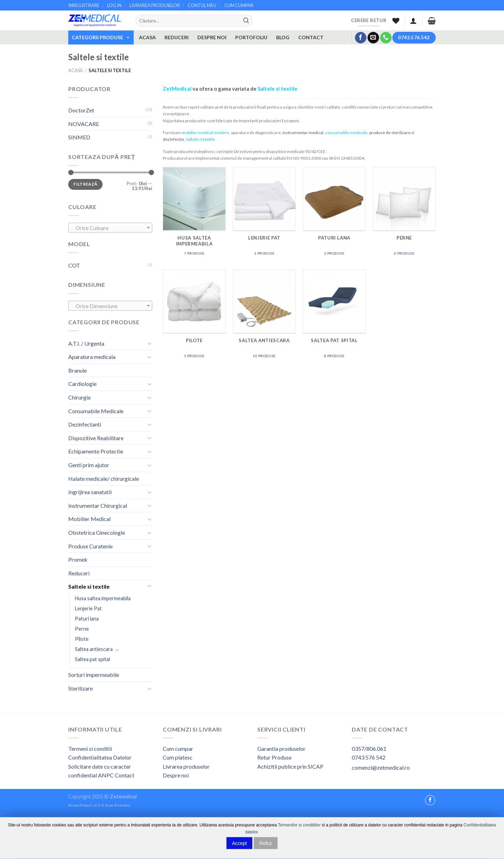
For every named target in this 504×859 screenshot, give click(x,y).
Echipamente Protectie (96, 451)
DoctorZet (81, 110)
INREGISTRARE (84, 5)
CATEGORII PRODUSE (101, 37)
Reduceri (79, 573)
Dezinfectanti (85, 424)
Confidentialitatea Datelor (100, 757)
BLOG (283, 37)
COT (74, 265)
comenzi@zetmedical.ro (381, 767)
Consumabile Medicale (96, 411)
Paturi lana (87, 619)
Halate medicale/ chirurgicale (104, 479)
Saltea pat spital (92, 659)
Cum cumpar (178, 749)
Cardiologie (82, 384)
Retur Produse (274, 757)
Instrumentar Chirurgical (98, 505)
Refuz (266, 843)
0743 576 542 (369, 757)
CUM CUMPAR (239, 5)
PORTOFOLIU (251, 37)
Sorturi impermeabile (94, 675)
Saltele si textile (89, 586)
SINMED (79, 137)
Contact (125, 775)
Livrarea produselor (186, 766)
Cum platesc (178, 757)
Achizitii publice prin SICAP (290, 766)
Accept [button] (240, 843)
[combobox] (110, 228)
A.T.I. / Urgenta (86, 343)
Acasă (76, 70)
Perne (82, 629)
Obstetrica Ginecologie (97, 532)
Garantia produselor (281, 749)
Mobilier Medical (89, 519)
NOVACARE (84, 124)
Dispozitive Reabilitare (96, 438)
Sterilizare (80, 688)
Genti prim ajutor (89, 465)
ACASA (147, 37)
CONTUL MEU (202, 5)
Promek (78, 559)
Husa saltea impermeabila (103, 598)
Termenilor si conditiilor (299, 825)
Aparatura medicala (92, 357)
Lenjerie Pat (88, 608)
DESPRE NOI (212, 37)
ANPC (106, 775)
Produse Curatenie (90, 546)
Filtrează (85, 184)
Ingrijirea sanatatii (90, 492)
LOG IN (114, 5)
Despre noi (176, 775)
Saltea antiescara (94, 649)
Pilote (82, 639)
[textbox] (110, 228)
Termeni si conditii (90, 749)
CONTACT (311, 37)
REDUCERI (177, 37)
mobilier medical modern (205, 133)
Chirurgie (79, 397)
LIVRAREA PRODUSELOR (155, 5)
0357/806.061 (369, 749)
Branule (78, 370)
